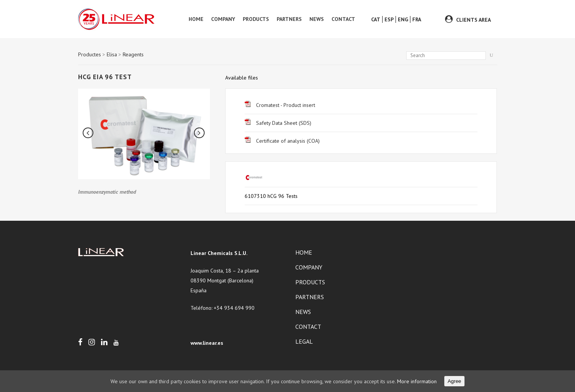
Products (310, 282)
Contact (308, 327)
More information (417, 381)
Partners (310, 297)
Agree (455, 381)
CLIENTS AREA (473, 20)
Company (309, 267)
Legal (304, 341)
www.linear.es (207, 343)
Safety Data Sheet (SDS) (278, 123)
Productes (90, 54)
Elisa (112, 54)
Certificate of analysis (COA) (282, 141)
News (303, 312)
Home (304, 252)
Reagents (133, 54)
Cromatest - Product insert (280, 105)
